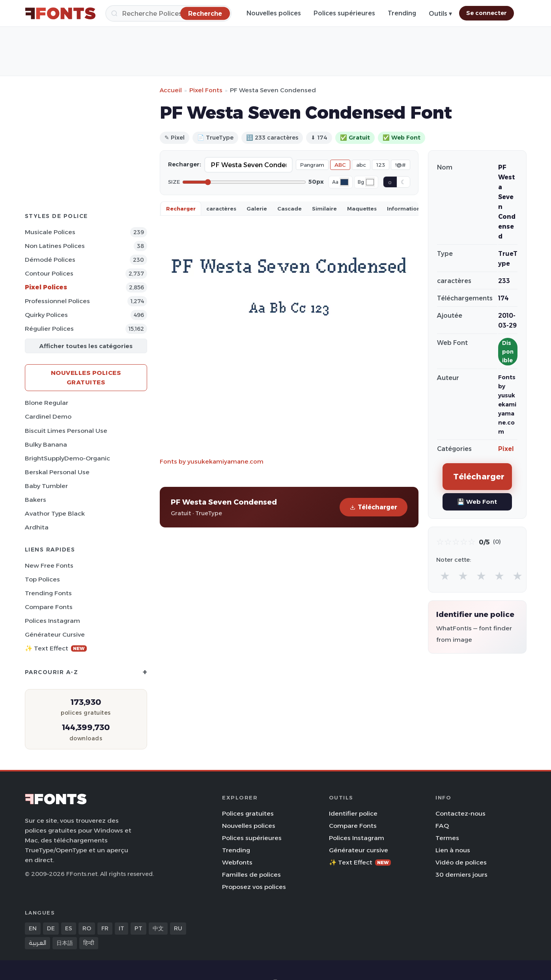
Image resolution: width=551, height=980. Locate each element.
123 (381, 165)
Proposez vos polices (254, 887)
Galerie (257, 209)
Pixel (506, 449)
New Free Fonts (49, 565)
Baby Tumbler (46, 486)
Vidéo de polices (461, 862)
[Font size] (244, 182)
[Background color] (370, 182)
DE (51, 928)
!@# (401, 165)
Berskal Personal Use (57, 472)
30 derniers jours (461, 875)
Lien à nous (453, 850)
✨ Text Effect (56, 648)
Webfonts (237, 862)
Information (404, 209)
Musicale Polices (50, 232)
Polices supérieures (344, 13)
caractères (221, 209)
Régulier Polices (49, 329)
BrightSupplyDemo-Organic (67, 458)
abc (361, 165)
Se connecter (487, 13)
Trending (402, 13)
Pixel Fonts (206, 90)
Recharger (181, 209)
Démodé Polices (50, 260)
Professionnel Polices (57, 301)
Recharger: (185, 164)
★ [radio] (445, 576)
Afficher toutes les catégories (86, 346)
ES (69, 928)
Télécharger (374, 507)
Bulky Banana (46, 444)
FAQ (442, 826)
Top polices (42, 579)
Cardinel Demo (48, 416)
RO (87, 928)
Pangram (312, 165)
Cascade (290, 209)
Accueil (171, 90)
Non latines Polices (55, 246)
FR (105, 928)
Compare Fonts (49, 607)
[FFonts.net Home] (60, 13)
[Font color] (344, 182)
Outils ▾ (440, 14)
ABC (340, 165)
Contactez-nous (460, 813)
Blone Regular (47, 403)
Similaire (324, 209)
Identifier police (353, 813)
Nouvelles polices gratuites (86, 377)
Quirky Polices (46, 315)
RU (178, 928)
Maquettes (362, 209)
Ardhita (37, 527)
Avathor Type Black (55, 513)
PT (138, 928)
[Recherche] (168, 13)
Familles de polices (251, 875)
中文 (158, 928)
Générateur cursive (55, 634)
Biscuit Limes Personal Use (66, 431)
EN (33, 928)
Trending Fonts (48, 593)
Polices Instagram (52, 621)
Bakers (35, 500)
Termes (447, 838)
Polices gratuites (248, 813)
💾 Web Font (477, 502)
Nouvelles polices (274, 13)
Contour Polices (49, 273)
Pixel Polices (46, 287)
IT (121, 928)
